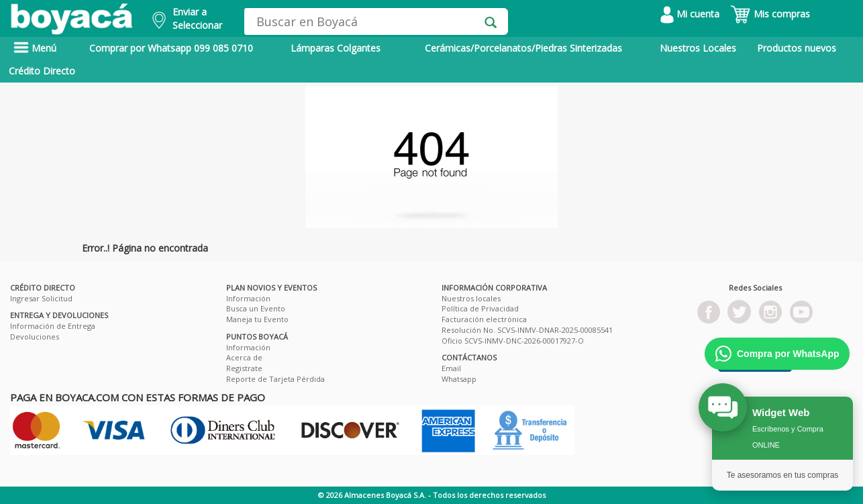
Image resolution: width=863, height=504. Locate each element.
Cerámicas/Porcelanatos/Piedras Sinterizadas (523, 48)
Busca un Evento (256, 308)
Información (248, 298)
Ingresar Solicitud (41, 298)
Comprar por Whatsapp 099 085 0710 (171, 48)
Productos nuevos (797, 48)
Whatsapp (459, 379)
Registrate (244, 368)
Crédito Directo (42, 71)
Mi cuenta (690, 14)
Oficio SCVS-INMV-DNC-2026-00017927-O (513, 341)
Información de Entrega (53, 326)
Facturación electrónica (484, 319)
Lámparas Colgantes (336, 48)
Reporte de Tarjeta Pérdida (275, 379)
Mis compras (770, 14)
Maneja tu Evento (257, 319)
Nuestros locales (471, 298)
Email (451, 368)
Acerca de (244, 357)
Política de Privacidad (480, 308)
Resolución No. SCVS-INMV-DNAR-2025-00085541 (527, 330)
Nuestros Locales (698, 48)
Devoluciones (35, 337)
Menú (35, 48)
